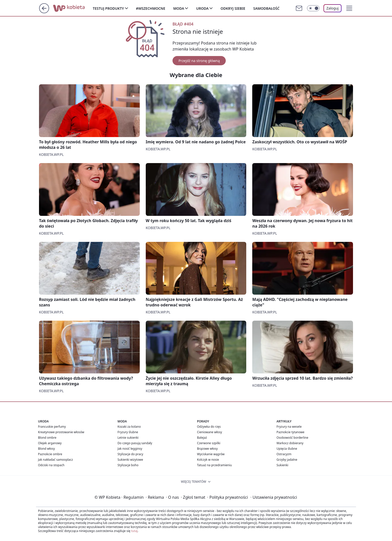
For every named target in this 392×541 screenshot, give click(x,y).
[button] (349, 8)
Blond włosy (46, 449)
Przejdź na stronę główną (199, 61)
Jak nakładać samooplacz (55, 460)
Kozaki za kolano (129, 427)
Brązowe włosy (207, 449)
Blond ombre (47, 438)
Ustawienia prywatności (274, 497)
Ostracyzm (284, 454)
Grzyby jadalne (287, 460)
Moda (179, 8)
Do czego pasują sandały (135, 443)
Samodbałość (266, 8)
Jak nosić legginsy (130, 449)
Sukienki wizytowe (130, 460)
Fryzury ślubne (128, 432)
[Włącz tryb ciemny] (313, 8)
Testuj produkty (108, 8)
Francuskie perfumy (52, 427)
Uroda (202, 8)
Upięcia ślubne (287, 449)
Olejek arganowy (50, 443)
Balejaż (202, 438)
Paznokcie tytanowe (290, 432)
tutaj (134, 531)
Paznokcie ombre (50, 454)
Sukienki (282, 465)
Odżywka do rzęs (209, 427)
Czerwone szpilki (209, 443)
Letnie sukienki (128, 438)
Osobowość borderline (292, 438)
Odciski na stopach (51, 465)
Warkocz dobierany (290, 443)
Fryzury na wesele (289, 427)
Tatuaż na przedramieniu (214, 465)
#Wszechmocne (151, 8)
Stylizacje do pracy (130, 454)
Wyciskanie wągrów (211, 454)
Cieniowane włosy (209, 432)
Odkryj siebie (233, 8)
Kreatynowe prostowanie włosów (61, 432)
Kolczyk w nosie (208, 460)
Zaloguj (333, 8)
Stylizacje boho (128, 465)
